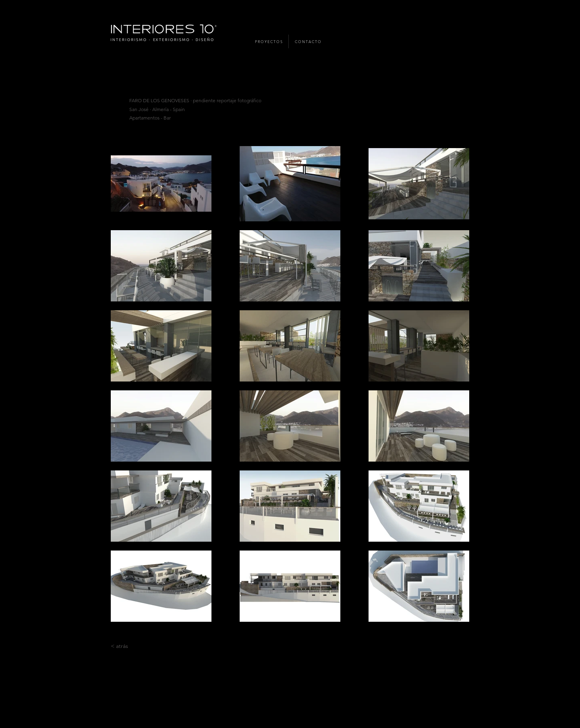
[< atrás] (119, 646)
